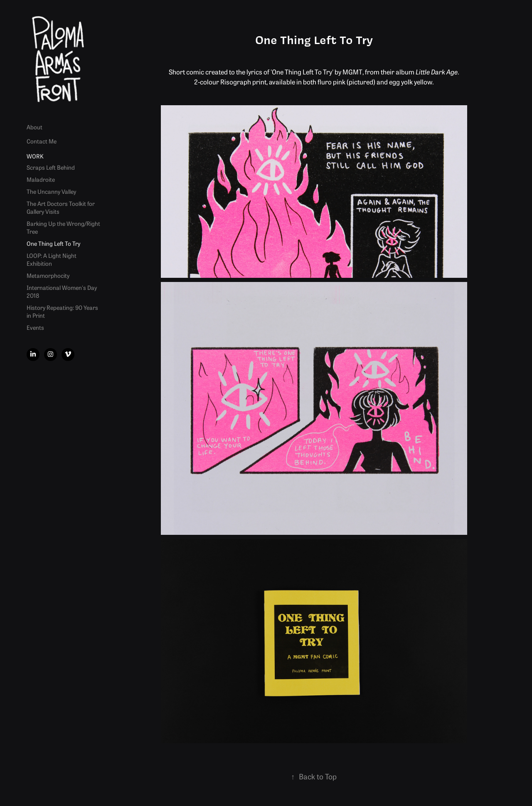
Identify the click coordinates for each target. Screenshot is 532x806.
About (34, 127)
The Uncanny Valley (51, 191)
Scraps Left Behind (51, 167)
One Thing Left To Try (53, 243)
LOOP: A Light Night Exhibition (52, 259)
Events (35, 327)
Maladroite (41, 179)
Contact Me (42, 141)
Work (35, 156)
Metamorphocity (48, 275)
